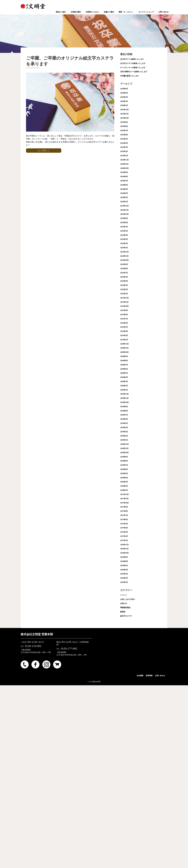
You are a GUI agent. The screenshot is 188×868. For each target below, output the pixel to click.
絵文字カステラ (126, 616)
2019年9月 (124, 407)
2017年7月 (124, 515)
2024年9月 (124, 172)
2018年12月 (124, 444)
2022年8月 (124, 269)
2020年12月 (124, 344)
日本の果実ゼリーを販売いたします (134, 72)
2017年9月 (124, 507)
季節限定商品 (125, 608)
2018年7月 (124, 465)
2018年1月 (124, 490)
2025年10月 (124, 118)
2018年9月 (124, 457)
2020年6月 (124, 369)
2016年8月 (124, 561)
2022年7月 (124, 273)
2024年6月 (124, 185)
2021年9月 (124, 310)
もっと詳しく (44, 150)
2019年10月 (124, 402)
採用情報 (149, 676)
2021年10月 (124, 306)
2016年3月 (124, 574)
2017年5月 (124, 524)
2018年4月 (124, 478)
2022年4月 (124, 281)
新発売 (123, 612)
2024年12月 (124, 160)
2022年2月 (124, 289)
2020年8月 (124, 361)
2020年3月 (124, 381)
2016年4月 (124, 570)
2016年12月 (124, 545)
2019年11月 (124, 398)
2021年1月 (124, 340)
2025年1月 (124, 156)
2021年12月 (124, 298)
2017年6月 (124, 520)
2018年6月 (124, 469)
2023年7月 (124, 227)
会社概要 (140, 676)
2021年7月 (124, 319)
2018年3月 (124, 482)
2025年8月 (124, 126)
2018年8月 (124, 461)
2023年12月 (124, 206)
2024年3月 (124, 193)
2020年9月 (124, 356)
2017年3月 (124, 532)
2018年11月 (124, 448)
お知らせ (124, 603)
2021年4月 (124, 331)
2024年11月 (124, 164)
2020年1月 (124, 390)
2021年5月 (124, 327)
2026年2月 (124, 101)
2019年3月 (124, 432)
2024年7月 (124, 181)
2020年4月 (124, 377)
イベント (124, 595)
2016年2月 (124, 578)
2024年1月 (124, 202)
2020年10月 (124, 352)
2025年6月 (124, 135)
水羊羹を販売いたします (129, 76)
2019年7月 (124, 415)
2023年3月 (124, 239)
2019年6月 (124, 419)
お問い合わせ (160, 676)
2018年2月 (124, 486)
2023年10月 (124, 214)
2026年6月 (124, 89)
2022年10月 (124, 260)
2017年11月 (124, 499)
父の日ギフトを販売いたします (132, 59)
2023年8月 (124, 223)
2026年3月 (124, 97)
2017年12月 (124, 494)
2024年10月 (124, 168)
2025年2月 (124, 151)
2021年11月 (124, 302)
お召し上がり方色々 (128, 599)
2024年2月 (124, 197)
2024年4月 (124, 189)
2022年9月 (124, 264)
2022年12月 (124, 252)
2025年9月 (124, 122)
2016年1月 (124, 582)
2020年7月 (124, 365)
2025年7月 (124, 131)
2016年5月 (124, 566)
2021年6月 (124, 323)
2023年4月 (124, 235)
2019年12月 (124, 394)
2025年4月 (124, 143)
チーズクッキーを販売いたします (133, 68)
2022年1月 (124, 294)
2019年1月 (124, 440)
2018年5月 (124, 474)
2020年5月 (124, 373)
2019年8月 (124, 411)
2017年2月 (124, 536)
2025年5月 (124, 139)
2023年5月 (124, 231)
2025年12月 (124, 110)
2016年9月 (124, 557)
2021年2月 (124, 335)
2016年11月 (124, 549)
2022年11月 (124, 256)
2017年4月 (124, 528)
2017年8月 (124, 511)
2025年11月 (124, 114)
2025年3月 (124, 147)
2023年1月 (124, 248)
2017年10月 (124, 503)
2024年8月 (124, 177)
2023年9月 (124, 218)
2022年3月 (124, 285)
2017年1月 (124, 540)
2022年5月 (124, 277)
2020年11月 (124, 348)
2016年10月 (124, 553)
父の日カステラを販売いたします (133, 63)
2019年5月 (124, 423)
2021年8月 (124, 315)
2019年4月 (124, 428)
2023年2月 (124, 243)
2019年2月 (124, 436)
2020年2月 (124, 386)
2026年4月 (124, 93)
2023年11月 (124, 210)
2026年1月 (124, 105)
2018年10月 (124, 453)
